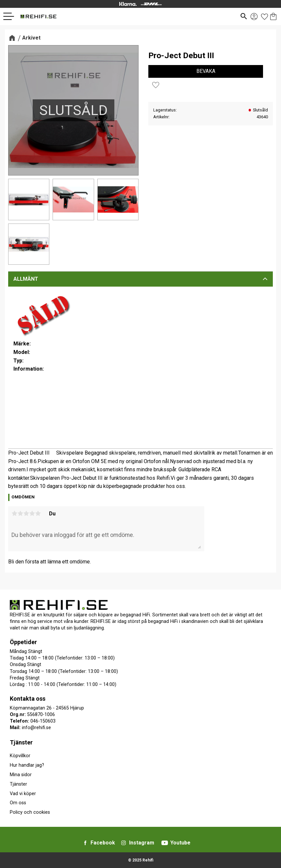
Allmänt (26, 279)
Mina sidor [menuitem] (21, 775)
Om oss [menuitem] (18, 803)
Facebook (103, 843)
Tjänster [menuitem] (21, 742)
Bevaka (206, 71)
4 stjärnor (32, 513)
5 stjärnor (38, 513)
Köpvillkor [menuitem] (20, 756)
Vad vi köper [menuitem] (23, 794)
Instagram (142, 843)
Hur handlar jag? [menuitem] (27, 765)
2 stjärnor (20, 513)
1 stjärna (14, 513)
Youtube (180, 843)
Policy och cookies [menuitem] (30, 812)
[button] (11, 16)
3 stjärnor (26, 513)
